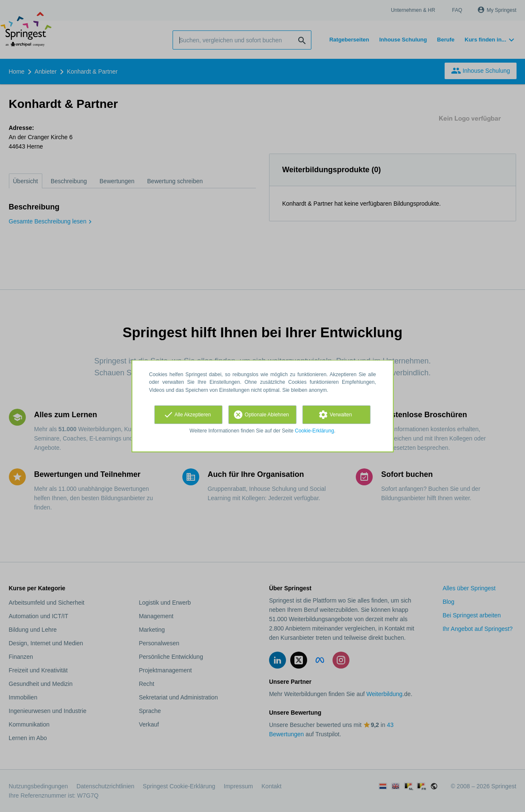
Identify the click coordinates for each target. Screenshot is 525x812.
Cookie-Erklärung (315, 431)
